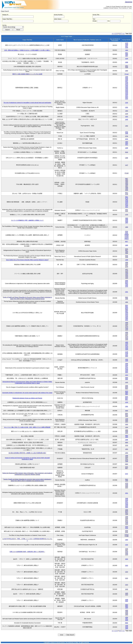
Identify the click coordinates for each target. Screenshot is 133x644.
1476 (127, 286)
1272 (127, 204)
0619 (127, 152)
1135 (127, 352)
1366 (127, 184)
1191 (127, 355)
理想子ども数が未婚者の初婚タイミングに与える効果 (27, 74)
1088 (127, 77)
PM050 (127, 234)
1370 (127, 190)
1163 (127, 314)
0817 (127, 250)
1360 (127, 218)
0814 (127, 193)
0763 (127, 232)
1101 (127, 359)
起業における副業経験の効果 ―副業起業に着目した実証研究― (27, 552)
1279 (127, 43)
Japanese (129, 2)
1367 (127, 56)
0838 (127, 256)
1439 (127, 93)
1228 (127, 83)
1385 (127, 245)
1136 (127, 353)
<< (113, 34)
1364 (127, 54)
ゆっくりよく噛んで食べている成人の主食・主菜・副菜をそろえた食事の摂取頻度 (27, 427)
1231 (127, 139)
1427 (127, 46)
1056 (127, 299)
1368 (127, 187)
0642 (127, 297)
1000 (127, 424)
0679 (127, 282)
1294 (127, 427)
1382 (127, 302)
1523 (127, 97)
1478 (127, 215)
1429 (127, 48)
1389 (127, 220)
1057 (127, 311)
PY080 (127, 536)
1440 (127, 94)
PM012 (127, 239)
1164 (127, 78)
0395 (127, 281)
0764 (127, 132)
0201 (127, 413)
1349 (127, 45)
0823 (127, 284)
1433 (127, 382)
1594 (127, 253)
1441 (127, 96)
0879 (127, 308)
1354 (127, 143)
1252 (127, 107)
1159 (127, 257)
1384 (127, 318)
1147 (127, 165)
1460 (127, 223)
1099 (127, 313)
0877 (127, 242)
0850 (127, 66)
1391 (127, 406)
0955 (127, 310)
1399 (127, 62)
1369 (127, 189)
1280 (127, 86)
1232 (127, 103)
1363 (127, 50)
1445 (127, 119)
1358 (127, 431)
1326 (127, 206)
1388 (127, 158)
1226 (127, 59)
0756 (127, 136)
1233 (127, 402)
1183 (127, 361)
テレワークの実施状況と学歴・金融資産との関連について (27, 220)
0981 (127, 394)
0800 (127, 464)
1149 (127, 201)
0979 (127, 391)
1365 (127, 183)
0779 (127, 198)
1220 (127, 203)
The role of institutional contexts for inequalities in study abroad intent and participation (27, 103)
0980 (127, 393)
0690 (127, 411)
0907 (127, 179)
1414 (127, 211)
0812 (127, 305)
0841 (127, 307)
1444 (127, 433)
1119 (127, 194)
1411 (127, 145)
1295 (127, 317)
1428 (127, 221)
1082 (127, 200)
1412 (127, 207)
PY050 (127, 236)
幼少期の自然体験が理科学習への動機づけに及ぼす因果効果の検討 (27, 453)
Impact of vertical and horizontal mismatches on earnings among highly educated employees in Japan (27, 459)
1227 (127, 81)
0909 (127, 378)
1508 (127, 133)
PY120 (127, 173)
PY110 (127, 74)
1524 (127, 99)
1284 (127, 430)
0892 (127, 53)
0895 (127, 443)
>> (124, 34)
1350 (127, 88)
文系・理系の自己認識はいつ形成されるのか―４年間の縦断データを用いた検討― (27, 50)
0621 (127, 197)
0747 (127, 474)
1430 (127, 91)
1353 (127, 142)
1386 (127, 440)
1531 (127, 292)
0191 (127, 249)
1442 (127, 320)
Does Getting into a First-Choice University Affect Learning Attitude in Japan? (27, 260)
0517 (127, 398)
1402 (127, 126)
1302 (127, 379)
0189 (127, 67)
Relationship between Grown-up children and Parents (27, 398)
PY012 (127, 237)
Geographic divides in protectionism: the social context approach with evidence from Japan (27, 393)
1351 (127, 619)
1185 (127, 285)
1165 (127, 80)
